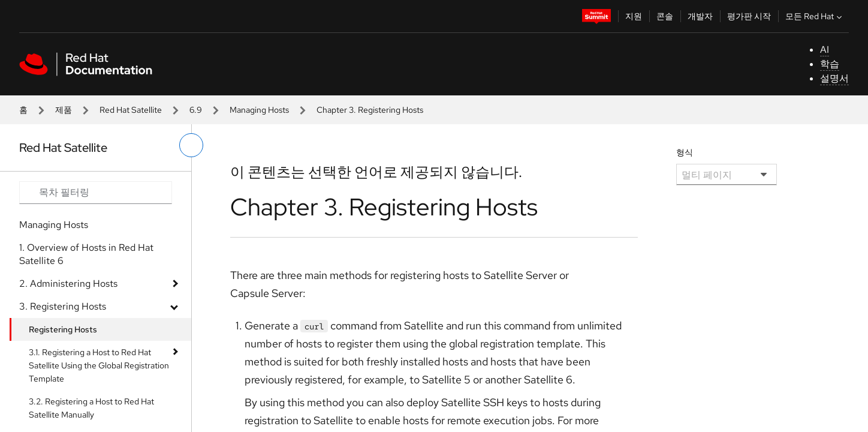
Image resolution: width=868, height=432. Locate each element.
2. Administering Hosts (68, 283)
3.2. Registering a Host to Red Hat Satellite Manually (91, 408)
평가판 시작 (749, 16)
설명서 (834, 78)
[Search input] (96, 193)
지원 (634, 16)
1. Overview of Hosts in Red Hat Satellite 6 (86, 254)
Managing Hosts (259, 110)
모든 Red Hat (815, 16)
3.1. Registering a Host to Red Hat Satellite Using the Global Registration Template (99, 365)
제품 (64, 110)
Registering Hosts (63, 329)
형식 (685, 152)
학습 (830, 64)
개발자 (700, 16)
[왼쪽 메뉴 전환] (191, 145)
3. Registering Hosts (63, 306)
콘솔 (665, 16)
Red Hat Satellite (131, 110)
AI (825, 49)
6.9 (196, 110)
